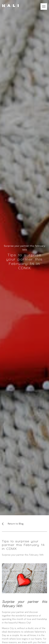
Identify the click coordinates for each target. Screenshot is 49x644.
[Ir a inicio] (10, 7)
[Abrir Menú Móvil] (44, 7)
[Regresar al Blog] (24, 524)
